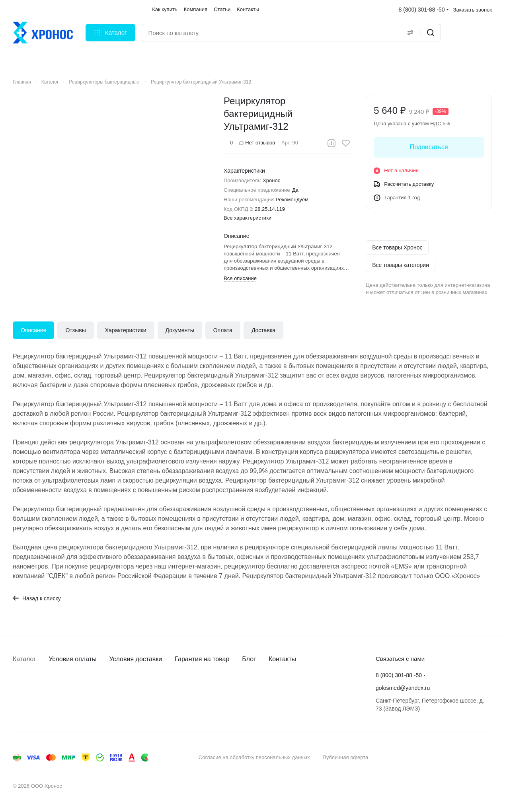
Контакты (282, 659)
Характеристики (126, 330)
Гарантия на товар (202, 659)
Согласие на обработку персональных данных (254, 757)
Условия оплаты (72, 659)
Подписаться (429, 147)
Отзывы (75, 330)
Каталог (24, 659)
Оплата (223, 330)
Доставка (263, 330)
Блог (249, 659)
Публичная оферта (346, 757)
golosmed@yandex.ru (403, 688)
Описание (33, 330)
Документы (180, 330)
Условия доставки (136, 659)
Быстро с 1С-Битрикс (450, 757)
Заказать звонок (473, 10)
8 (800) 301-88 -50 (422, 10)
